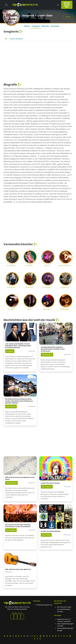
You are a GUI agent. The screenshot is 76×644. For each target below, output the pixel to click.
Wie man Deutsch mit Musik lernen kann (20, 478)
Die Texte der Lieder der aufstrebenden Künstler (64, 609)
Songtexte (36, 26)
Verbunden (55, 26)
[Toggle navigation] (6, 5)
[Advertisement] (38, 55)
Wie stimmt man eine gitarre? (18, 569)
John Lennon (47, 487)
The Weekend (11, 483)
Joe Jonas (10, 351)
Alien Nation (11, 406)
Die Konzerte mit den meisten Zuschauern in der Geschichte (18, 526)
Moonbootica (47, 355)
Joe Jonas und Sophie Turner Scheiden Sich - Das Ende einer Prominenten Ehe (18, 346)
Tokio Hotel (46, 535)
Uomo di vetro (16, 39)
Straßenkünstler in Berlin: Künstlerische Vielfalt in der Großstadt (53, 349)
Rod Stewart (11, 530)
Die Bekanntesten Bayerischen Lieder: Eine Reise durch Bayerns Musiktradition (19, 401)
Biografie (45, 26)
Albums (27, 26)
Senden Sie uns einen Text (67, 5)
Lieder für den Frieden (50, 483)
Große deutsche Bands (51, 531)
